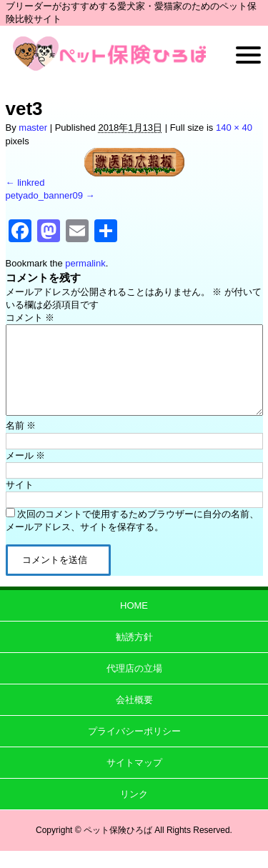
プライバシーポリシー (134, 748)
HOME (134, 623)
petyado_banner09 (44, 195)
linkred (31, 183)
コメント (30, 318)
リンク (134, 811)
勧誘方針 (134, 654)
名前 (21, 443)
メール (26, 473)
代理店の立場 (134, 685)
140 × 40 (234, 128)
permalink (85, 263)
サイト (20, 502)
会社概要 (134, 717)
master (33, 128)
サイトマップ (134, 780)
